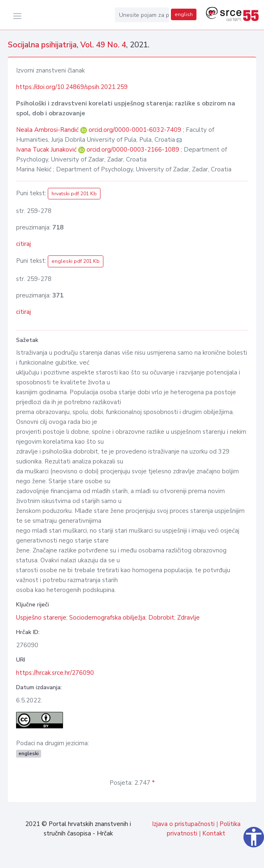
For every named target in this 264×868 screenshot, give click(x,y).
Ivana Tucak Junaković (47, 150)
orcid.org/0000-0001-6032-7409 (135, 130)
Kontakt (214, 833)
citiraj (23, 244)
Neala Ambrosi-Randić (48, 130)
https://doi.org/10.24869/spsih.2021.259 (72, 87)
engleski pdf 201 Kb (76, 261)
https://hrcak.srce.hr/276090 (55, 673)
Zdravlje (188, 618)
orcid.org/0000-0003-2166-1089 (133, 150)
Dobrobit (161, 618)
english (184, 14)
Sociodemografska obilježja (107, 618)
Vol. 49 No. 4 (103, 45)
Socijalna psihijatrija (42, 45)
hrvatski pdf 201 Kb (74, 194)
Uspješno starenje (41, 618)
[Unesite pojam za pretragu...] (142, 15)
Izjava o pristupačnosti (183, 824)
